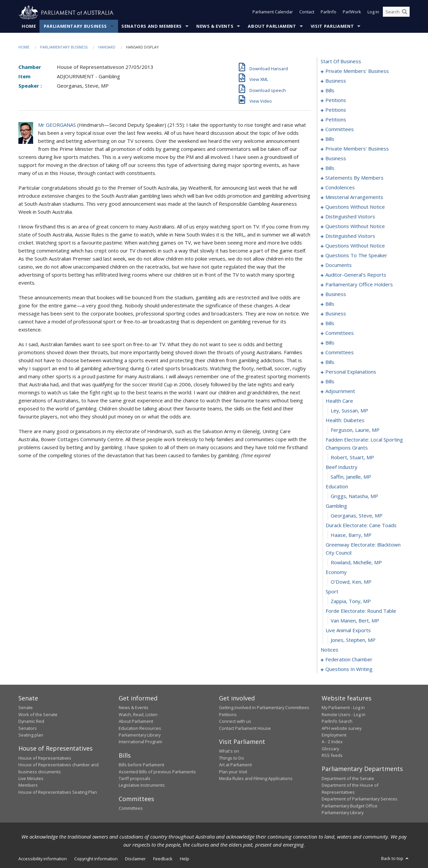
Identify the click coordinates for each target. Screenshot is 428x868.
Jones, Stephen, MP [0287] (353, 640)
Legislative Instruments (142, 785)
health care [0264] (339, 401)
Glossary (330, 749)
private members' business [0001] (357, 71)
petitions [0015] (336, 100)
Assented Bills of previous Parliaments (157, 772)
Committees (131, 808)
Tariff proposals (135, 779)
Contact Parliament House (245, 728)
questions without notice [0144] (355, 226)
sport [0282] (332, 592)
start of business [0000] (341, 62)
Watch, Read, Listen (138, 714)
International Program (140, 742)
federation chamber (349, 660)
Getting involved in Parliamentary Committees (264, 708)
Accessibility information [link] (43, 859)
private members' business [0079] (357, 149)
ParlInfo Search (337, 721)
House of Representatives (45, 758)
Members (28, 785)
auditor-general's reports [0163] (356, 275)
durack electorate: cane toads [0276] (361, 525)
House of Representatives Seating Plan (58, 792)
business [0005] (336, 81)
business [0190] (336, 314)
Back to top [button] (395, 859)
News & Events (215, 26)
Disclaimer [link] (135, 859)
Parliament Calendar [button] (273, 13)
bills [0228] (330, 362)
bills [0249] (330, 382)
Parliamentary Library (140, 735)
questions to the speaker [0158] (356, 256)
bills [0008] (330, 91)
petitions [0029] (336, 110)
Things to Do (232, 758)
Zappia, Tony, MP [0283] (351, 601)
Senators (28, 728)
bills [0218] (330, 343)
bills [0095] (330, 168)
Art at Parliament (235, 765)
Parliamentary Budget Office (350, 806)
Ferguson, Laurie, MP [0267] (355, 430)
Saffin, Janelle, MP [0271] (351, 477)
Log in (373, 13)
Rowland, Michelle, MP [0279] (356, 563)
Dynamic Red (31, 721)
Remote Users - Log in (344, 714)
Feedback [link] (163, 859)
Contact (307, 13)
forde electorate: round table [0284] (361, 611)
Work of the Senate (38, 714)
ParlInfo (329, 13)
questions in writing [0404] (349, 669)
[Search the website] (396, 13)
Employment (334, 735)
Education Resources (140, 728)
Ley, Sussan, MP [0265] (349, 411)
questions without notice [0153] (355, 246)
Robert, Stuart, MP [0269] (352, 458)
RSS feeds (332, 756)
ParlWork (352, 13)
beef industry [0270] (342, 467)
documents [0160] (339, 265)
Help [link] (185, 859)
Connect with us (235, 721)
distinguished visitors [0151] (350, 236)
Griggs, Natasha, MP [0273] (354, 496)
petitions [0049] (336, 120)
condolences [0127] (340, 188)
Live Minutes (31, 779)
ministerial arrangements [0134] (354, 197)
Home (29, 26)
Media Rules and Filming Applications (256, 779)
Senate (26, 708)
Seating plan (31, 735)
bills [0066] (330, 139)
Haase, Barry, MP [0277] (351, 535)
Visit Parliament (332, 26)
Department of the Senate (348, 779)
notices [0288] (330, 650)
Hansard (107, 47)
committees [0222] (340, 353)
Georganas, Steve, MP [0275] (357, 516)
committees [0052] (340, 129)
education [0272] (337, 487)
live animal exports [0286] (348, 631)
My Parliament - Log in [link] (343, 708)
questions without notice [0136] (355, 207)
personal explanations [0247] (351, 372)
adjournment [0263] (340, 391)
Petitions (228, 714)
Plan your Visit (233, 772)
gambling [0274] (336, 506)
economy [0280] (336, 572)
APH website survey (342, 728)
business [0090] (336, 159)
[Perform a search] (405, 13)
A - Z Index (332, 742)
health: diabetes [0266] (345, 420)
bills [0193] (330, 323)
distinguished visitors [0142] (350, 217)
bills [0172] (330, 304)
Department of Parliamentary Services (360, 799)
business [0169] (336, 294)
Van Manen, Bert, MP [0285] (355, 621)
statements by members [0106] (354, 178)
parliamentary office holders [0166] (359, 285)
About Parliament (272, 26)
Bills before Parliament (141, 765)
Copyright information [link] (96, 859)
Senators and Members (152, 26)
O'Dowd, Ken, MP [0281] (351, 582)
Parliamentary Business (75, 26)
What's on (229, 751)
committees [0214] (340, 333)
